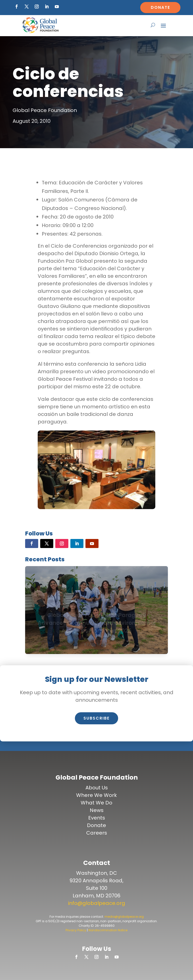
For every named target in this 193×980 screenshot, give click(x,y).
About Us (97, 788)
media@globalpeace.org (124, 917)
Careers (97, 833)
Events (97, 818)
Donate (160, 7)
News (97, 810)
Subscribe (96, 718)
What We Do (96, 803)
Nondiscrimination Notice (108, 930)
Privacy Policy (76, 930)
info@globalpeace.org (97, 903)
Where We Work (96, 795)
